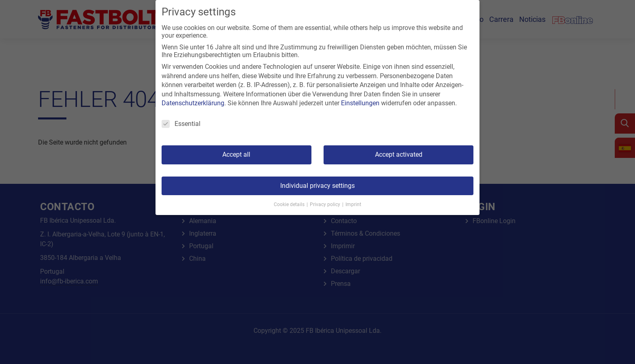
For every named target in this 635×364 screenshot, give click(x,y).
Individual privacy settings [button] (317, 186)
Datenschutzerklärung (193, 103)
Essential (181, 124)
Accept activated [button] (399, 154)
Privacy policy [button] (326, 204)
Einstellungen (360, 103)
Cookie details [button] (290, 204)
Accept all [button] (236, 154)
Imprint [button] (353, 204)
